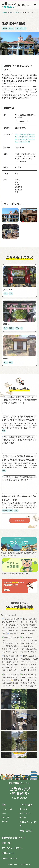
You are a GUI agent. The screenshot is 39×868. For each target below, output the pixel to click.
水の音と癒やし (25, 813)
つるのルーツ (8, 858)
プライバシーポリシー (12, 848)
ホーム (5, 12)
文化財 (11, 28)
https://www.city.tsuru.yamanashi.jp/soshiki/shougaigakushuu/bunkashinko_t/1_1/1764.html (25, 138)
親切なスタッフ (21, 28)
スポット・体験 (7, 809)
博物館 (5, 28)
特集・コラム (26, 831)
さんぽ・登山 (14, 12)
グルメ (4, 813)
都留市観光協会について (14, 838)
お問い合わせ (8, 853)
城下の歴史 (23, 809)
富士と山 (23, 817)
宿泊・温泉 (5, 817)
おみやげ (5, 821)
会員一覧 (6, 843)
